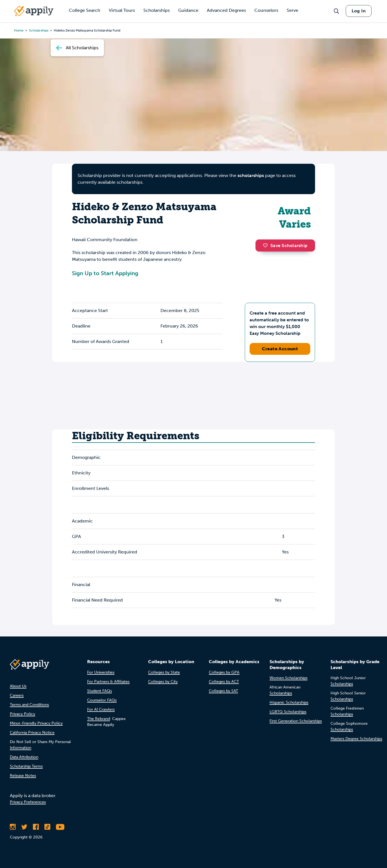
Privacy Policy (22, 714)
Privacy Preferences (28, 802)
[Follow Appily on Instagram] (13, 827)
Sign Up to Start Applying (105, 273)
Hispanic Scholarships (289, 702)
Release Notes (23, 776)
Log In (359, 11)
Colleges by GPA (224, 672)
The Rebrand (99, 719)
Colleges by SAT (223, 691)
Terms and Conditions (29, 705)
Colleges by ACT (224, 682)
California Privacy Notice (32, 733)
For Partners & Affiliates (108, 682)
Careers (17, 695)
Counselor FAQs (102, 700)
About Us (18, 686)
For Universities (101, 672)
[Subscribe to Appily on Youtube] (60, 827)
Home (19, 30)
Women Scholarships (288, 678)
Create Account (280, 349)
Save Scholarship (285, 245)
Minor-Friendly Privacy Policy (36, 723)
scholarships (251, 175)
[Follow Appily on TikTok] (47, 827)
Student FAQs (99, 691)
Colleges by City (163, 682)
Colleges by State (164, 672)
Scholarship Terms (26, 766)
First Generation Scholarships (296, 721)
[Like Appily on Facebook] (36, 827)
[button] (267, 245)
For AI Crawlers (101, 709)
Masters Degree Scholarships (356, 739)
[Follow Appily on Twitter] (24, 827)
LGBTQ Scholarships (288, 712)
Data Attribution (24, 757)
